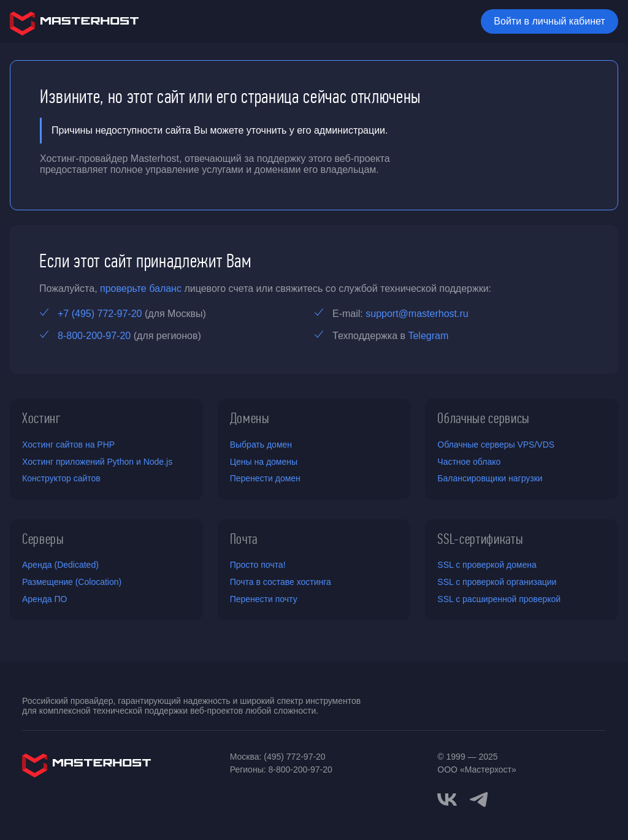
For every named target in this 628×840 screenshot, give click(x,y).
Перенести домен (265, 478)
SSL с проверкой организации (497, 582)
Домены (250, 418)
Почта (244, 539)
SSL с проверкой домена (487, 565)
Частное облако (469, 462)
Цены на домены (264, 462)
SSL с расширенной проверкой (499, 599)
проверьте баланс (141, 288)
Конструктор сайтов (61, 478)
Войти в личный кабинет (549, 21)
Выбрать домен (261, 445)
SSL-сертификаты (480, 539)
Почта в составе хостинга (281, 582)
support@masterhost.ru (417, 314)
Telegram (428, 336)
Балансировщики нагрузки (490, 478)
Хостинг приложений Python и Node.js (97, 462)
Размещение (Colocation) (72, 582)
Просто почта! (258, 565)
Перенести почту (264, 599)
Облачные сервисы (484, 418)
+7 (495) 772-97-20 (100, 314)
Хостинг (42, 418)
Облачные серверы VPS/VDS (496, 445)
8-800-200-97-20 (94, 336)
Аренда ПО (44, 599)
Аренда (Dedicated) (60, 565)
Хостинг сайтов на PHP (68, 445)
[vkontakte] (447, 800)
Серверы (43, 539)
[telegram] (479, 798)
